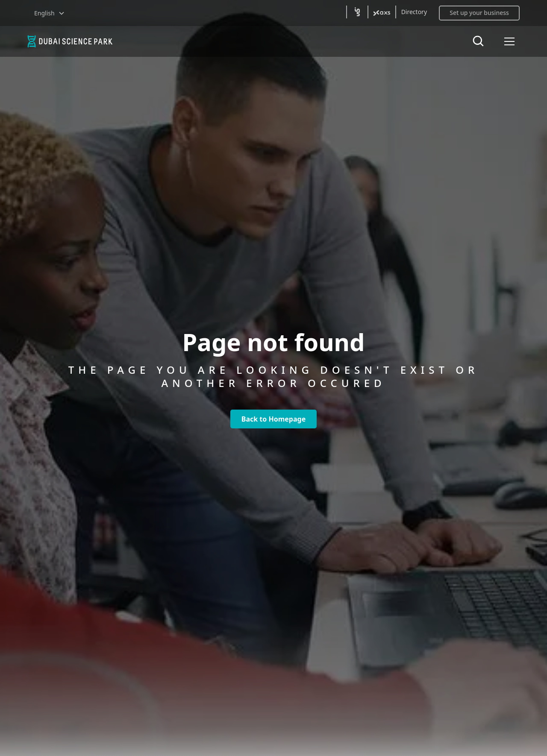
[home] (80, 41)
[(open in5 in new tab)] (357, 12)
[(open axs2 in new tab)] (382, 12)
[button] (50, 13)
